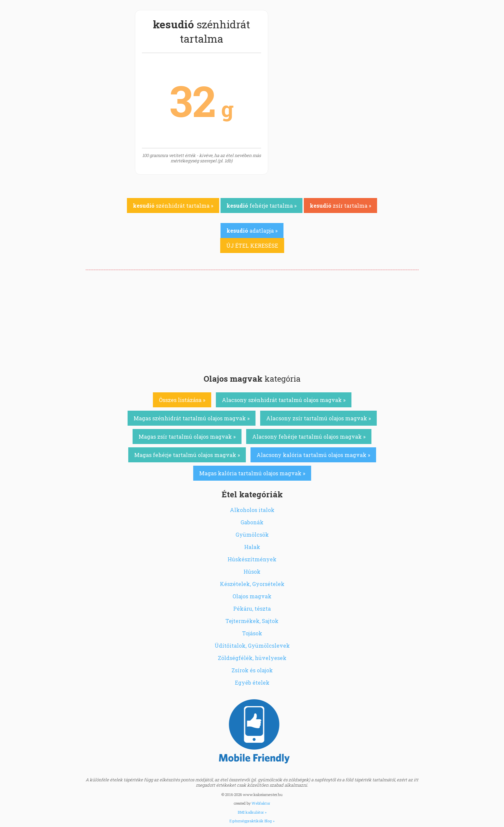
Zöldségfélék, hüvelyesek (252, 658)
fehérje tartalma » (261, 205)
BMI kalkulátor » (252, 812)
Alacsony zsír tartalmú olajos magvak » (318, 418)
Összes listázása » (182, 400)
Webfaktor (261, 803)
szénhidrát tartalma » (173, 205)
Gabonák (252, 522)
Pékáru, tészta (252, 608)
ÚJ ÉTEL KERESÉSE (252, 245)
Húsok (252, 571)
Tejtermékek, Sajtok (252, 621)
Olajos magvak (252, 596)
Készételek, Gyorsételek (252, 584)
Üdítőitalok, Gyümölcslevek (252, 645)
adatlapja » (252, 230)
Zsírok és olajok (252, 670)
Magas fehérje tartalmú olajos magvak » (187, 455)
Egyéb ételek (252, 682)
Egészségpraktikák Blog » (252, 821)
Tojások (252, 633)
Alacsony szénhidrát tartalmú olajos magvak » (284, 400)
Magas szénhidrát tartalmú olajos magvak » (192, 418)
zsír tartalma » (340, 205)
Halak (252, 547)
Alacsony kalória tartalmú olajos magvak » (313, 455)
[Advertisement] (252, 320)
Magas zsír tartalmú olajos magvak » (187, 436)
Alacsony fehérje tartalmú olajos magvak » (309, 436)
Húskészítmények (252, 559)
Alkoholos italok (252, 510)
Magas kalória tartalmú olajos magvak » (252, 473)
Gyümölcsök (252, 534)
